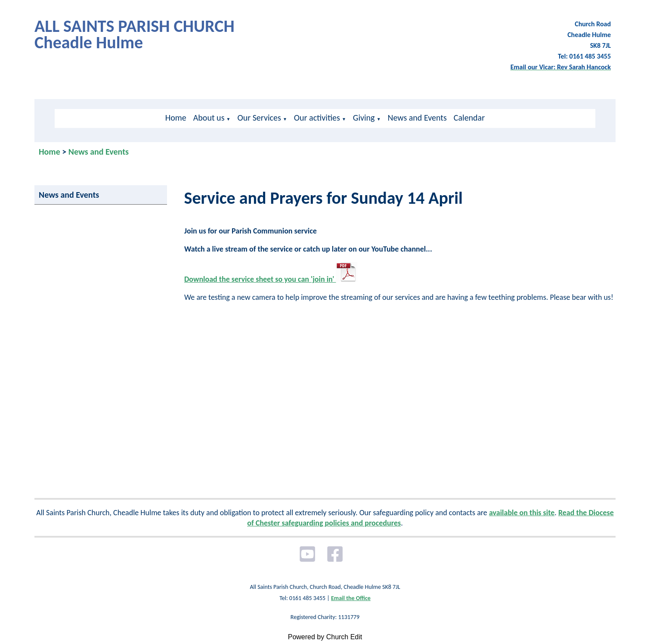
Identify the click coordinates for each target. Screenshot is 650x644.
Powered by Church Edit (325, 637)
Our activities (317, 118)
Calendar (469, 118)
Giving (364, 118)
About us (209, 118)
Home (176, 118)
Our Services (259, 118)
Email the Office (351, 598)
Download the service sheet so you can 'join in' (271, 279)
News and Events (417, 118)
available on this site (522, 513)
